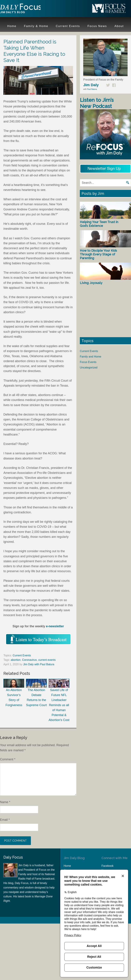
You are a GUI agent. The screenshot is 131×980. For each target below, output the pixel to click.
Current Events (22, 655)
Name (5, 802)
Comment (8, 759)
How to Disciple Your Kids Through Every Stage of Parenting (98, 254)
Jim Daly (22, 9)
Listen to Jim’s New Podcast (97, 103)
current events (47, 660)
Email (5, 820)
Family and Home (90, 357)
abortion (16, 660)
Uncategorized (89, 368)
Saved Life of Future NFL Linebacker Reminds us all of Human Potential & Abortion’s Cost (59, 700)
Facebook (107, 866)
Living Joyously (91, 283)
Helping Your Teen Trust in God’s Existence (99, 224)
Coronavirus (29, 660)
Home (67, 866)
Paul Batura (92, 89)
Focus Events (88, 362)
